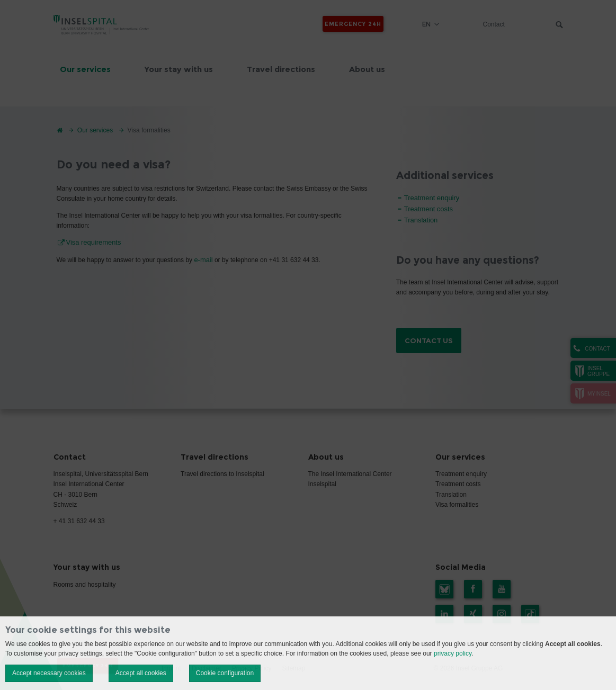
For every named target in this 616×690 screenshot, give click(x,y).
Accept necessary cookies (49, 673)
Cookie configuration (225, 673)
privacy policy (453, 653)
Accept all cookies (141, 673)
